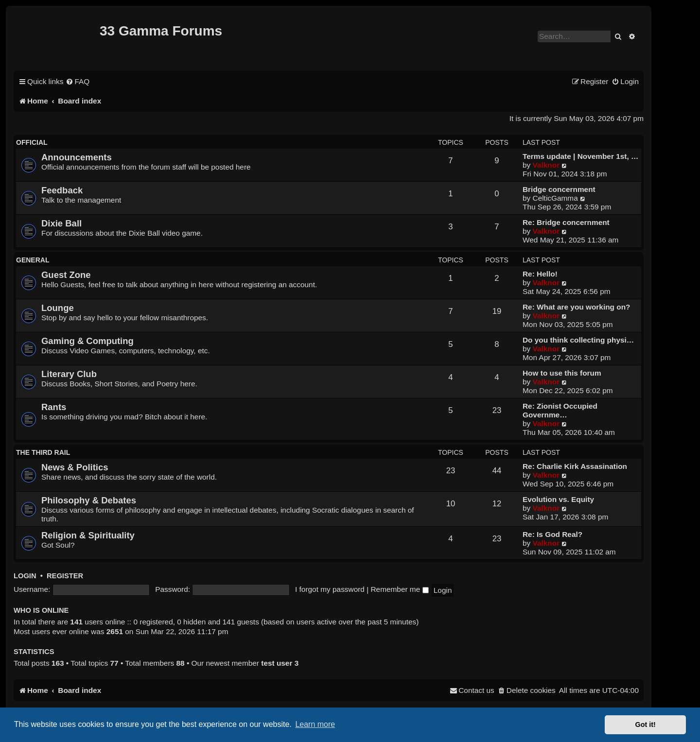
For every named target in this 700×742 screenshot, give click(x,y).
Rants (54, 407)
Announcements (77, 157)
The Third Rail (43, 452)
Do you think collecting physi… (578, 340)
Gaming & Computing (87, 341)
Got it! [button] (646, 725)
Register (65, 576)
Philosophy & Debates (89, 500)
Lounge (58, 308)
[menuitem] (78, 82)
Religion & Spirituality (88, 535)
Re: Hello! (540, 274)
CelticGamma (555, 198)
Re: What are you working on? (576, 307)
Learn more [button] (315, 724)
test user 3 (280, 663)
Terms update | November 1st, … (580, 156)
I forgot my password (330, 589)
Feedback (62, 190)
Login (25, 576)
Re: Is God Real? (552, 534)
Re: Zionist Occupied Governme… (560, 410)
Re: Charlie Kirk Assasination (575, 466)
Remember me (399, 589)
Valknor (546, 165)
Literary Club (69, 374)
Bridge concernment (559, 189)
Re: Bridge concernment (566, 222)
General (33, 260)
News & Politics (75, 467)
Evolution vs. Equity (558, 499)
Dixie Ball (61, 223)
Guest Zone (66, 275)
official (32, 142)
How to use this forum (562, 373)
